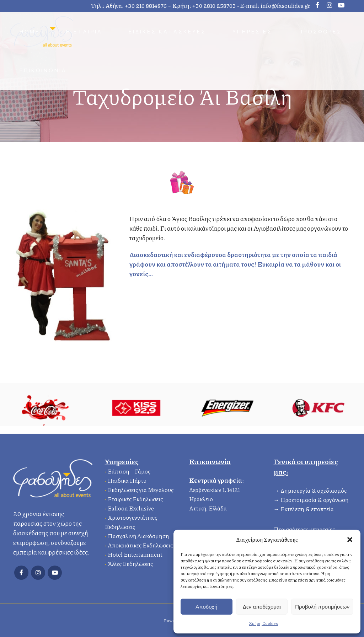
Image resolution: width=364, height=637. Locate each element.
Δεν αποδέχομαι (262, 607)
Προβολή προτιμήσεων (322, 607)
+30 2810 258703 (214, 6)
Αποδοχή (206, 607)
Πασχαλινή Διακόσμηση (138, 535)
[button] (350, 540)
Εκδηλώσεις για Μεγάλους (141, 489)
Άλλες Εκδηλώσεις (130, 563)
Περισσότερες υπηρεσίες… (306, 528)
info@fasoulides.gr (285, 6)
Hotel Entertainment (135, 553)
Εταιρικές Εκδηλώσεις (135, 498)
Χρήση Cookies (263, 623)
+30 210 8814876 (146, 6)
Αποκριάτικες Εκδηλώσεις (140, 544)
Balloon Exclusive (131, 507)
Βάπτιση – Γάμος (129, 470)
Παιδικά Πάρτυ (127, 479)
